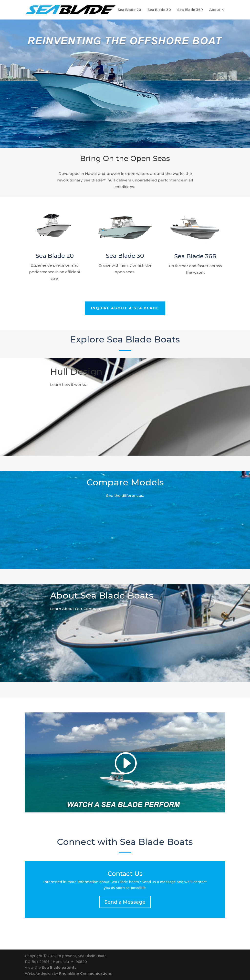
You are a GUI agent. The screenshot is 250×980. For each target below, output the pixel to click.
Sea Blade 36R (190, 10)
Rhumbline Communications (85, 973)
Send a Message (125, 902)
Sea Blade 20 (129, 10)
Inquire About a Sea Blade (125, 308)
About (215, 10)
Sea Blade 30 (159, 10)
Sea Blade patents (59, 968)
